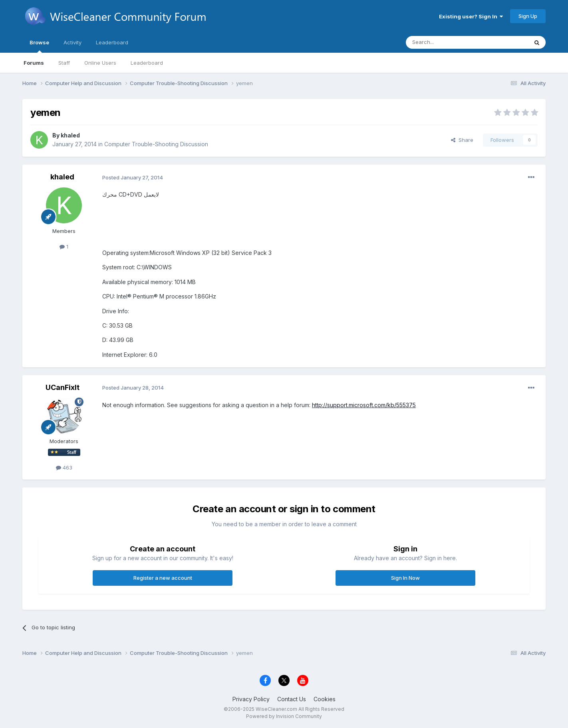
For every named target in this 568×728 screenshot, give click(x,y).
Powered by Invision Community (284, 716)
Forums (34, 63)
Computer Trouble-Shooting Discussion (156, 144)
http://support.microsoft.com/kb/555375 (364, 405)
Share (462, 140)
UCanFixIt (63, 387)
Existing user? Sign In (471, 16)
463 (64, 467)
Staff (64, 63)
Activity (72, 42)
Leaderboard (147, 63)
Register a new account (163, 578)
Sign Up (528, 16)
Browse (39, 46)
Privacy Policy (251, 699)
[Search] (447, 42)
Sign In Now (405, 578)
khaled (70, 135)
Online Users (100, 63)
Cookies (325, 699)
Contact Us (292, 699)
